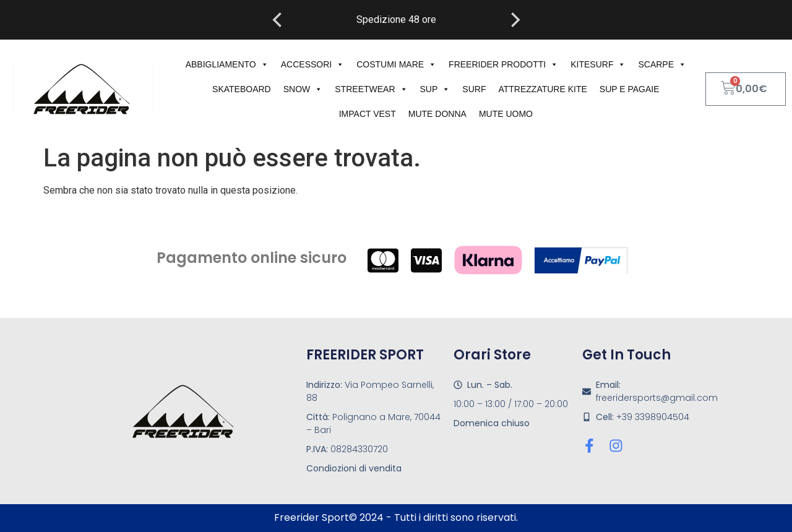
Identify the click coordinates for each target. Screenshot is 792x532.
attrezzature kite (542, 89)
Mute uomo (506, 114)
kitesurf (598, 64)
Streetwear (371, 89)
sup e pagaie (630, 89)
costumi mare (396, 64)
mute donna (437, 114)
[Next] (514, 20)
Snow (303, 89)
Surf (474, 89)
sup (435, 89)
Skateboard (242, 89)
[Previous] (278, 20)
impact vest (368, 114)
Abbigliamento (227, 64)
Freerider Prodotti (503, 64)
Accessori (312, 64)
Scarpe (662, 64)
